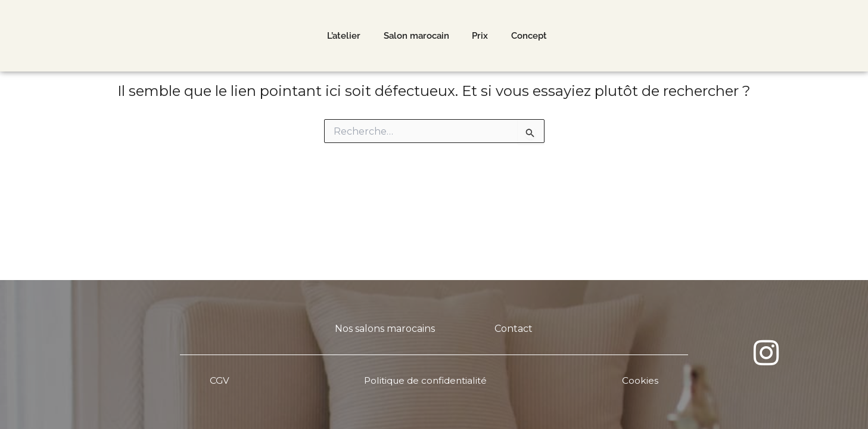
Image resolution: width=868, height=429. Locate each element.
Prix (480, 38)
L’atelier (343, 38)
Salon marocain (416, 38)
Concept (530, 38)
